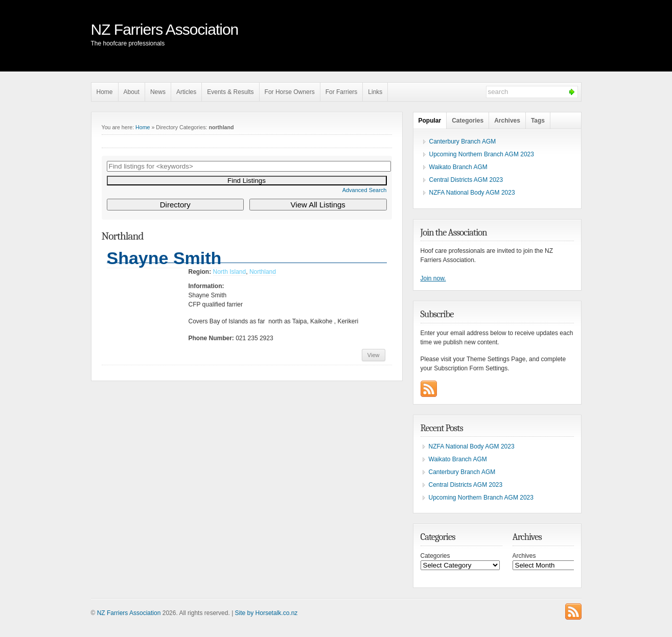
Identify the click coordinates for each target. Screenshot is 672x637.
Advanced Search (365, 190)
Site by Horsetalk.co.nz (267, 613)
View (374, 355)
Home (105, 92)
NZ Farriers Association (165, 29)
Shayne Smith (164, 258)
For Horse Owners (290, 92)
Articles (186, 92)
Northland (263, 272)
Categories (468, 121)
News (158, 92)
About (132, 92)
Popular (430, 121)
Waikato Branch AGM (458, 167)
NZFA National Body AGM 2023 (472, 193)
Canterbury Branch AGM (463, 141)
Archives (507, 121)
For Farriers (342, 92)
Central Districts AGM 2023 (466, 180)
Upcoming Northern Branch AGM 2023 (482, 154)
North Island (230, 272)
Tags (538, 121)
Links (375, 92)
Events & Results (230, 92)
